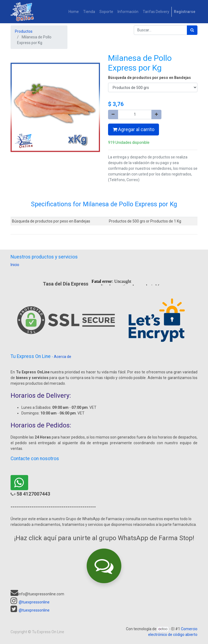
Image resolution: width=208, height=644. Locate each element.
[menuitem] (74, 12)
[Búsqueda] (192, 30)
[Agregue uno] (156, 114)
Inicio (15, 265)
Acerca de (63, 357)
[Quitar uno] (113, 114)
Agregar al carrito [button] (134, 130)
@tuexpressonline (34, 602)
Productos (24, 31)
